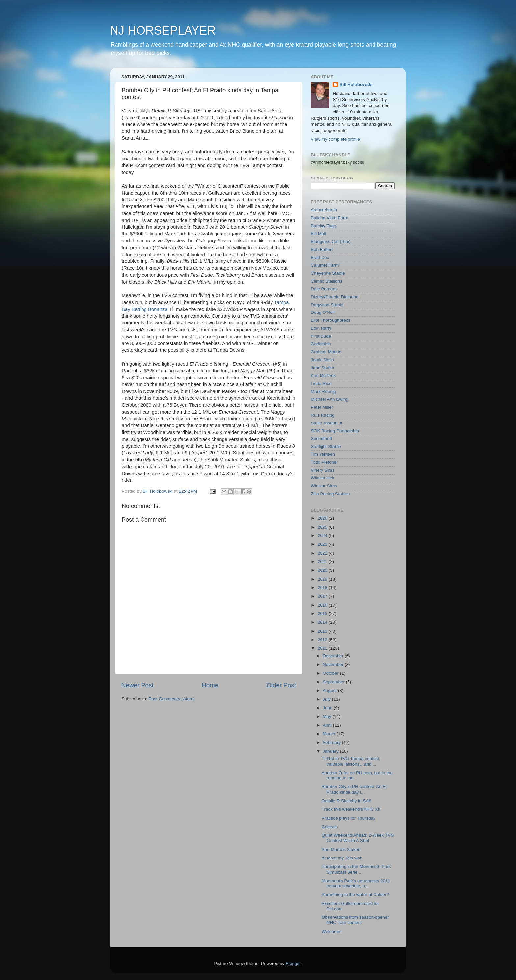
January (331, 751)
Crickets (330, 827)
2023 (323, 544)
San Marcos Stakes (341, 849)
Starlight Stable (326, 446)
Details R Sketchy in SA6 (347, 801)
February (332, 742)
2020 (323, 570)
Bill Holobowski (356, 84)
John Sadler (322, 368)
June (328, 708)
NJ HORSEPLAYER (163, 30)
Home (210, 685)
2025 (323, 527)
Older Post (281, 685)
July (327, 699)
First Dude (321, 336)
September (334, 682)
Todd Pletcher (324, 462)
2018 (323, 588)
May (328, 716)
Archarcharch (324, 210)
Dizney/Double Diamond (335, 297)
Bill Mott (319, 234)
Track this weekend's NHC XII (351, 809)
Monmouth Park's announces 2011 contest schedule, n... (356, 883)
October (331, 673)
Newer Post (138, 685)
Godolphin (321, 344)
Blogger (293, 963)
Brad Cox (320, 257)
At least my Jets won (342, 858)
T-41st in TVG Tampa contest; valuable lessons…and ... (351, 761)
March (330, 734)
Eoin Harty (321, 328)
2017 (323, 596)
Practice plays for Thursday (349, 818)
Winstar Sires (324, 486)
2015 (323, 614)
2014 (323, 622)
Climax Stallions (326, 281)
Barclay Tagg (323, 226)
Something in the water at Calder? (355, 895)
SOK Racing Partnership (335, 431)
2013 (323, 631)
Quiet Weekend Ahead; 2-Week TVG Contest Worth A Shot (358, 838)
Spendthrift (321, 438)
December (334, 656)
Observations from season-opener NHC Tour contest (355, 920)
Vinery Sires (323, 470)
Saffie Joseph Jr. (327, 423)
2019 (323, 579)
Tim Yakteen (323, 454)
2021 (323, 562)
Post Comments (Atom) (172, 699)
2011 (323, 648)
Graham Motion (326, 352)
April (328, 725)
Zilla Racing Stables (330, 494)
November (334, 664)
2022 (323, 553)
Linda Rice (321, 383)
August (330, 690)
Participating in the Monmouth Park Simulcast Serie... (356, 869)
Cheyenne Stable (328, 273)
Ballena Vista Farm (329, 218)
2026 (323, 518)
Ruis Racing (323, 415)
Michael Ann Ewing (329, 399)
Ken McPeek (323, 376)
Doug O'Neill (323, 312)
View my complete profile (335, 139)
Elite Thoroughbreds (331, 320)
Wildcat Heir (323, 478)
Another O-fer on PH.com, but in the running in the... (357, 775)
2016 (323, 605)
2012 (323, 640)
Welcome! (332, 931)
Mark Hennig (323, 391)
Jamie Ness (322, 360)
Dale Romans (324, 289)
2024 (323, 536)
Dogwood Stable (327, 305)
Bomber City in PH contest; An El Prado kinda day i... (354, 789)
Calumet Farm (325, 265)
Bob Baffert (322, 249)
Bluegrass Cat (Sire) (331, 242)
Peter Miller (322, 407)
